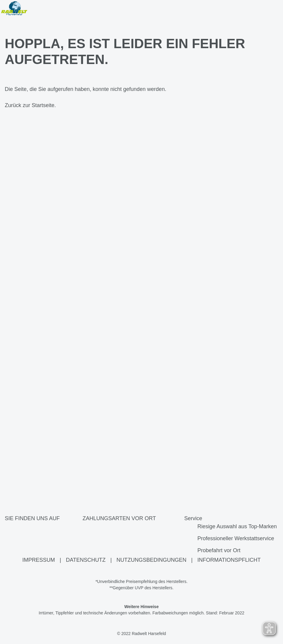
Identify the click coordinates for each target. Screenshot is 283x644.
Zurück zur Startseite (30, 106)
